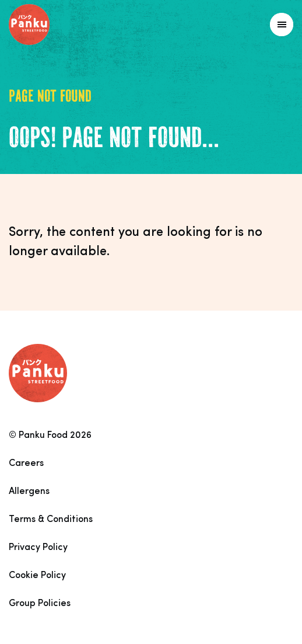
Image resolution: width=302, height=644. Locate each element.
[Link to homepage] (55, 25)
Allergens (29, 492)
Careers (26, 464)
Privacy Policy (38, 548)
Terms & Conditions (51, 520)
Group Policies (40, 604)
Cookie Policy (37, 576)
